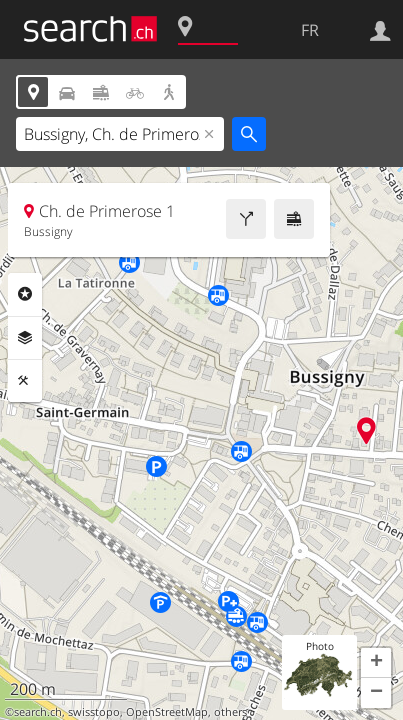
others (230, 712)
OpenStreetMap (167, 712)
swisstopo (94, 712)
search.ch (38, 712)
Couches (25, 338)
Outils (25, 381)
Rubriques (25, 294)
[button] (376, 663)
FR (310, 30)
